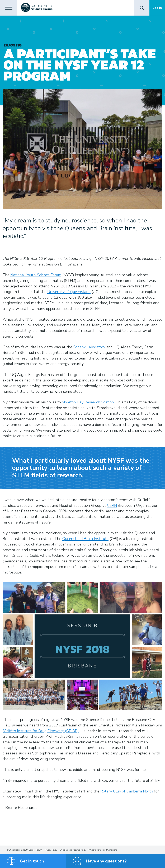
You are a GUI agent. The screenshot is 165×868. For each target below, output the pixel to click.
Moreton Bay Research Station (88, 402)
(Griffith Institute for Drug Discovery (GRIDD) (41, 731)
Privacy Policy (51, 850)
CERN (112, 506)
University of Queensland (69, 292)
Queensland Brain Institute (85, 539)
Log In (157, 8)
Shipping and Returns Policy (73, 850)
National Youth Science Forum (36, 275)
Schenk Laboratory (89, 347)
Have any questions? (106, 861)
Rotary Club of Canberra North (127, 791)
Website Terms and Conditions (103, 850)
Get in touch (32, 861)
